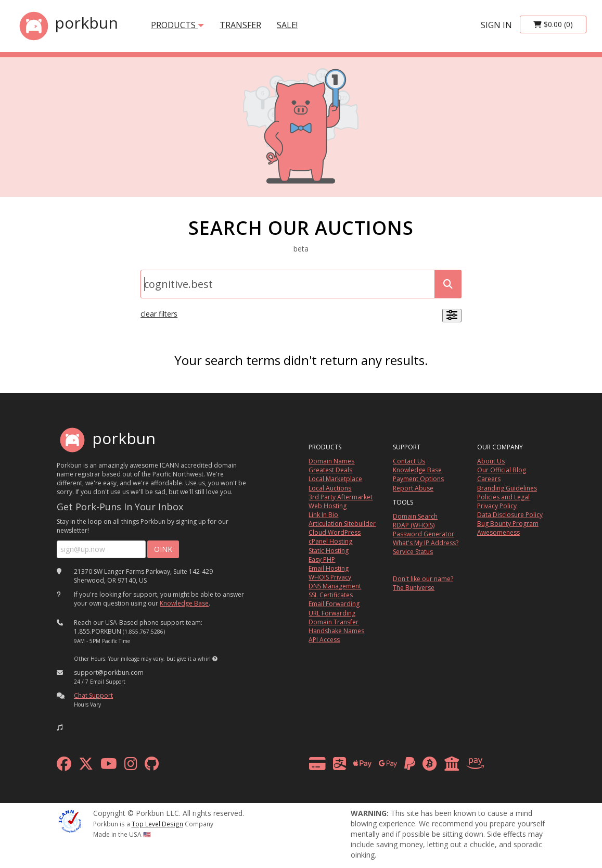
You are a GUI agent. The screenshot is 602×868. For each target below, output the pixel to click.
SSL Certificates (331, 595)
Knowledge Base (184, 603)
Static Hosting (329, 551)
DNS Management (335, 586)
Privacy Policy (497, 506)
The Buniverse (414, 588)
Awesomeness (498, 532)
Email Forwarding (334, 604)
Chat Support (93, 695)
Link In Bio (323, 515)
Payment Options (418, 479)
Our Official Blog (502, 470)
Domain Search (415, 516)
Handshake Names (336, 631)
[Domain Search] (288, 284)
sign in (496, 25)
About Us (491, 461)
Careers (489, 479)
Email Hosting (329, 568)
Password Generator (424, 534)
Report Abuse (413, 488)
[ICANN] (70, 820)
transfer (240, 25)
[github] (152, 766)
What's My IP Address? (426, 543)
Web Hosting (328, 506)
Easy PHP (322, 559)
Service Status (413, 552)
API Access (324, 640)
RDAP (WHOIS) (414, 525)
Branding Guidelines (507, 488)
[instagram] (131, 766)
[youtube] (109, 766)
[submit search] (448, 284)
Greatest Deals (330, 470)
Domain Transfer (334, 622)
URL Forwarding (332, 613)
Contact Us (409, 461)
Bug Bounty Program (508, 524)
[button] (215, 659)
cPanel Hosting (330, 541)
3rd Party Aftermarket (341, 497)
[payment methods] (399, 766)
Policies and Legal (503, 497)
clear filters (159, 314)
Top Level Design (157, 824)
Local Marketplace (335, 479)
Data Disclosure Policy (510, 515)
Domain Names (331, 461)
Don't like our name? (423, 579)
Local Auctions (330, 488)
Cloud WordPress (335, 532)
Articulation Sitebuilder (342, 524)
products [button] (177, 25)
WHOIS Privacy (330, 577)
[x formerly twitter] (86, 766)
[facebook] (64, 766)
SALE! (287, 25)
